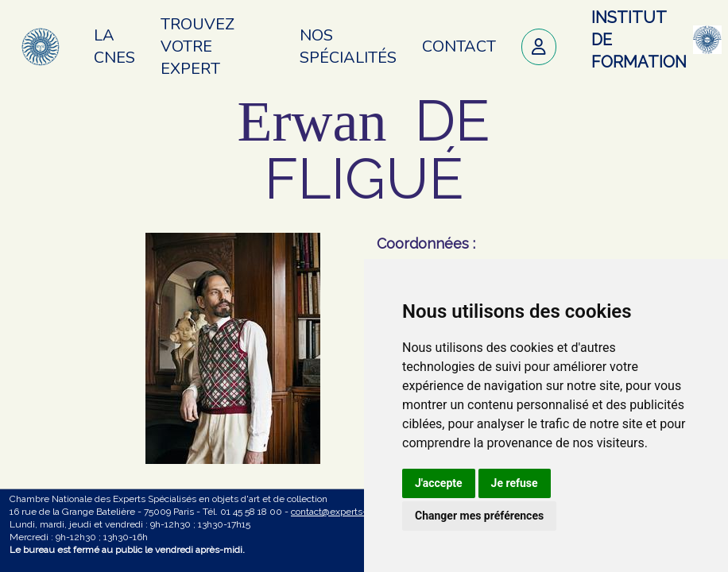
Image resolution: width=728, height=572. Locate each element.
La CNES (114, 46)
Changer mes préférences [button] (479, 516)
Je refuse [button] (515, 483)
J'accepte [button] (439, 483)
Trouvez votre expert (197, 46)
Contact (459, 46)
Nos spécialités (348, 46)
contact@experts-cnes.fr (343, 512)
